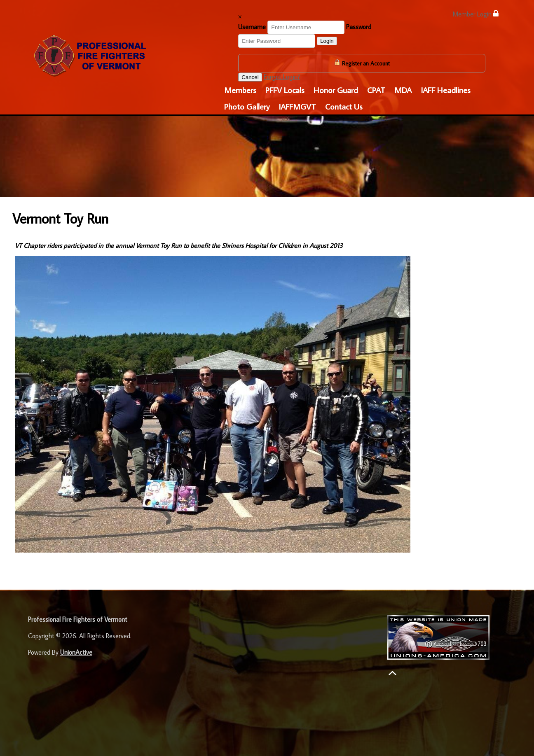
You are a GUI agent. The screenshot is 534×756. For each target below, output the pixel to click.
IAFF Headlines (446, 90)
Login (327, 41)
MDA (403, 90)
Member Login (475, 14)
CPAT (376, 90)
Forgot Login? (282, 77)
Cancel (250, 77)
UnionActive (76, 652)
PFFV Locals (285, 90)
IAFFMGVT (297, 106)
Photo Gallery (247, 106)
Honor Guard (336, 90)
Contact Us (344, 106)
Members (240, 90)
